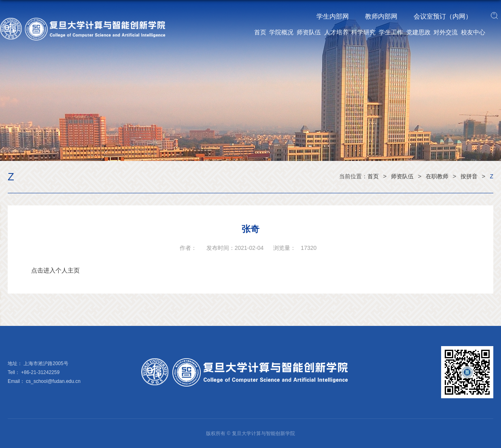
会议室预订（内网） (443, 16)
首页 (260, 32)
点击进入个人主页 (55, 270)
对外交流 (446, 32)
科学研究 (363, 32)
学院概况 (281, 32)
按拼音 (469, 176)
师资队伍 (309, 32)
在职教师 (437, 176)
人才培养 (336, 32)
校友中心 (473, 32)
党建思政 (418, 32)
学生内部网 (333, 16)
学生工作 (391, 32)
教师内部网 (381, 16)
